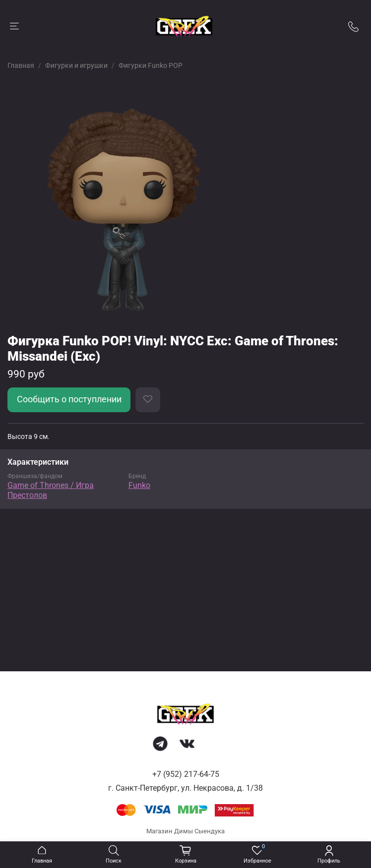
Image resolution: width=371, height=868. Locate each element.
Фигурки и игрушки (76, 65)
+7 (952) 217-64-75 (186, 774)
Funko (139, 485)
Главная (21, 65)
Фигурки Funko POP (151, 65)
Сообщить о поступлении (69, 399)
